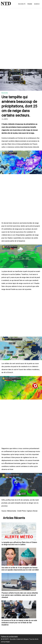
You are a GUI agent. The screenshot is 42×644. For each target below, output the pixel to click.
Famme (30, 4)
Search (37, 4)
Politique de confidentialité (9, 637)
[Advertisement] (21, 41)
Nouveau (5, 93)
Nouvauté (22, 4)
